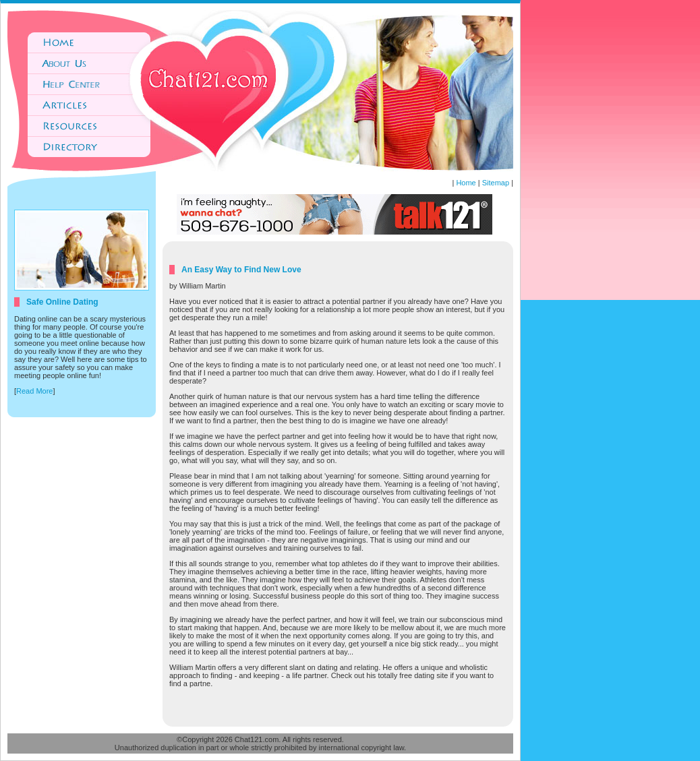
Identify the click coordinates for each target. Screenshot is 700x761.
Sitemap (496, 183)
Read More (34, 391)
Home (466, 183)
